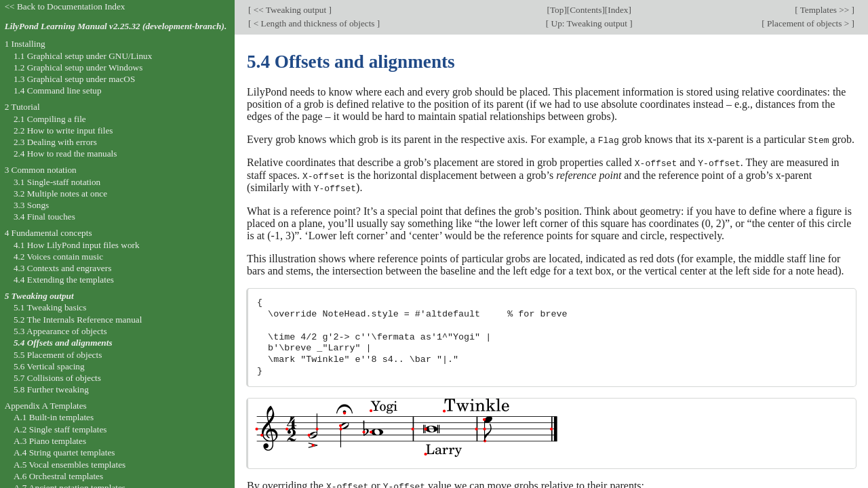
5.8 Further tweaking (51, 389)
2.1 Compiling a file (50, 119)
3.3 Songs (31, 205)
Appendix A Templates (46, 406)
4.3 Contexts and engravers (62, 268)
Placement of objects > (808, 23)
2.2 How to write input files (63, 130)
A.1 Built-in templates (54, 417)
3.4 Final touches (44, 217)
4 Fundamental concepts (48, 233)
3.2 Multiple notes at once (60, 194)
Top (557, 10)
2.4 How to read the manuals (65, 154)
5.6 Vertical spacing (49, 366)
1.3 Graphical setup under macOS (74, 79)
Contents (586, 10)
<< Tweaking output (290, 10)
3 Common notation (41, 170)
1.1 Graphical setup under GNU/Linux (83, 56)
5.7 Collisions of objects (57, 378)
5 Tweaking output (39, 296)
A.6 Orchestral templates (58, 476)
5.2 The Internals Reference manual (78, 320)
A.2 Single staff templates (60, 429)
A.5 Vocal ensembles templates (70, 465)
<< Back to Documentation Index (65, 6)
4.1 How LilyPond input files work (77, 245)
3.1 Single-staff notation (57, 182)
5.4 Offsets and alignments (63, 343)
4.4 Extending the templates (64, 280)
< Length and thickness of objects (314, 23)
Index (618, 10)
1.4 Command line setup (58, 90)
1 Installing (25, 44)
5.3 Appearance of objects (60, 331)
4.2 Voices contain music (58, 257)
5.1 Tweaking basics (50, 307)
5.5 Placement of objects (58, 355)
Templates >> (825, 10)
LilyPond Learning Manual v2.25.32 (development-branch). (116, 26)
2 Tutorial (22, 107)
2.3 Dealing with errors (55, 142)
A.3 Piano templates (50, 441)
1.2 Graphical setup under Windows (78, 67)
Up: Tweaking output (589, 23)
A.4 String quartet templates (64, 452)
